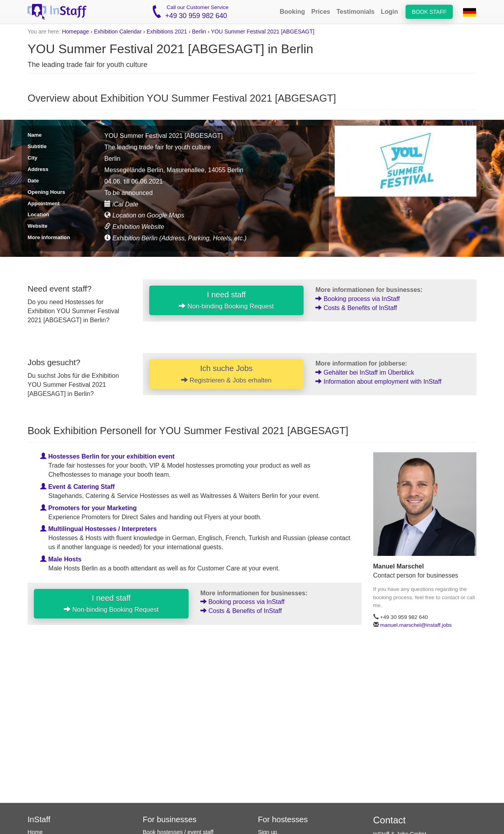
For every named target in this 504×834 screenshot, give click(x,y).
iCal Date (121, 204)
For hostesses (283, 819)
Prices (321, 12)
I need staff (226, 300)
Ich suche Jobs (226, 374)
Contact (390, 820)
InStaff (39, 819)
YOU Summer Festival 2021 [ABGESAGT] (262, 32)
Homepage (75, 32)
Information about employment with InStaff (378, 382)
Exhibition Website (134, 227)
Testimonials (356, 12)
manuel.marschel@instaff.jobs (416, 625)
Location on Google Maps (144, 215)
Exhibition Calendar (118, 32)
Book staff (429, 12)
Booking (292, 12)
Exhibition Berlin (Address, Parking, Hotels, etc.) (175, 238)
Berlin (199, 32)
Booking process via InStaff (358, 299)
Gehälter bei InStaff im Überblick (365, 372)
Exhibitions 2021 (167, 32)
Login (389, 12)
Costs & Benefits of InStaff (356, 308)
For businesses (170, 819)
